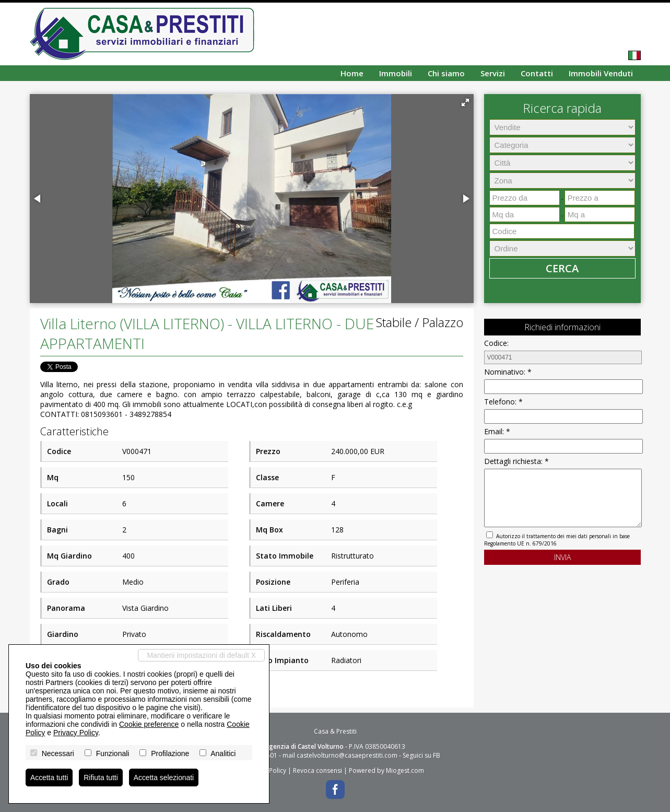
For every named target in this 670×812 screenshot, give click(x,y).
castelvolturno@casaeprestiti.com (347, 755)
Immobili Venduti (601, 73)
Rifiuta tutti (101, 778)
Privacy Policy (76, 733)
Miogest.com (405, 770)
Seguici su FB (421, 755)
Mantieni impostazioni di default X (201, 655)
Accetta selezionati (165, 778)
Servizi (493, 73)
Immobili (396, 73)
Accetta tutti (49, 778)
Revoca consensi (318, 770)
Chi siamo (446, 73)
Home (352, 73)
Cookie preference (149, 724)
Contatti (537, 73)
